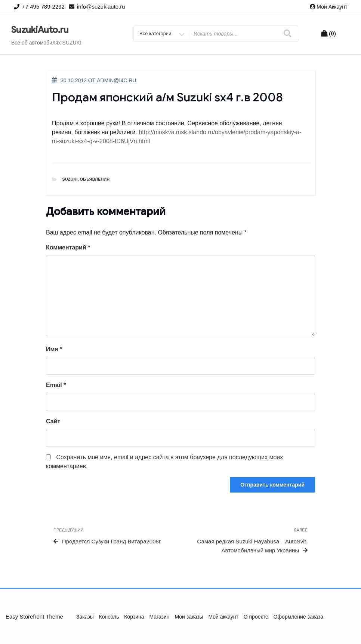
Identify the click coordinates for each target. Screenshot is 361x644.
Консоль (109, 617)
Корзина (134, 617)
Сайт (53, 421)
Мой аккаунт (332, 7)
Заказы (85, 617)
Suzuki (70, 179)
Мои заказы (189, 617)
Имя (54, 349)
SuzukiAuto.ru (40, 30)
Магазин (160, 617)
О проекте (256, 617)
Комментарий (68, 247)
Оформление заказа (298, 617)
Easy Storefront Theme (34, 617)
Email (56, 385)
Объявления (95, 179)
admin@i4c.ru (116, 80)
